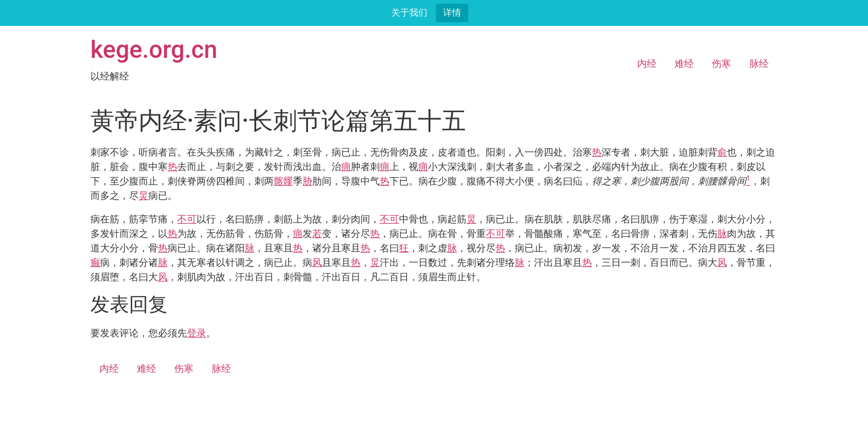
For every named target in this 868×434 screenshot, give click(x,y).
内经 (647, 64)
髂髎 (283, 181)
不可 (187, 219)
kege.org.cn (154, 50)
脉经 (759, 64)
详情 (452, 12)
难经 (684, 64)
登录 (197, 333)
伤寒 (722, 64)
